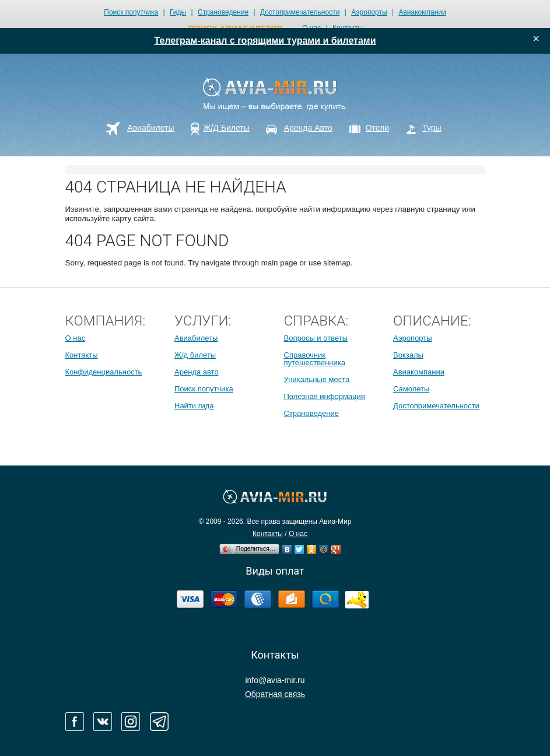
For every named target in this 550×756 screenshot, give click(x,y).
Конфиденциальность (104, 372)
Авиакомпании (422, 12)
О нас (76, 338)
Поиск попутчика (131, 12)
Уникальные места (317, 379)
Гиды (178, 12)
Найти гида (194, 406)
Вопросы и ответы (316, 338)
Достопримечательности (300, 12)
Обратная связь (275, 694)
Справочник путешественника (315, 359)
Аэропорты (369, 12)
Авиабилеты (196, 338)
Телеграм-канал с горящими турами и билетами (265, 41)
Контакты (82, 355)
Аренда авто (197, 372)
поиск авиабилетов (236, 29)
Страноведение (223, 12)
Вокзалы (408, 355)
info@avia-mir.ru (275, 680)
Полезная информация (325, 396)
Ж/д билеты (195, 355)
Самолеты (411, 389)
